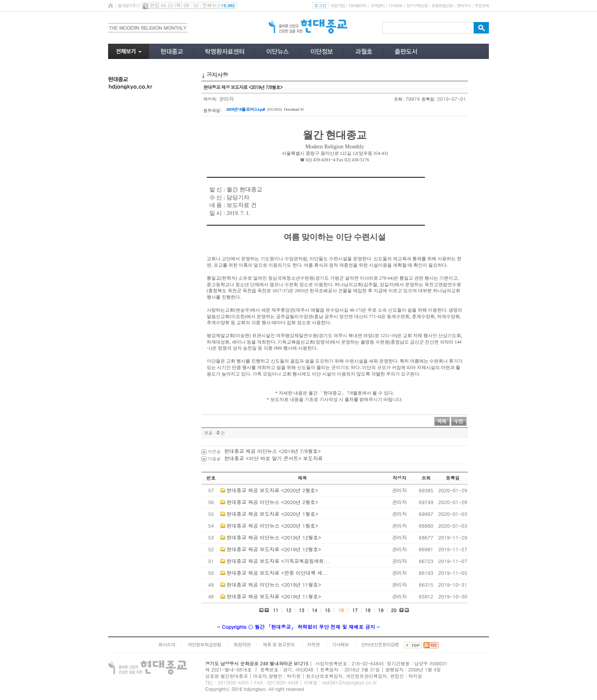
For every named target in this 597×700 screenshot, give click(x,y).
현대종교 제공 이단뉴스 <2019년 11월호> (274, 585)
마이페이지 (357, 6)
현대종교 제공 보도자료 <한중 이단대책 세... (277, 573)
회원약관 (242, 644)
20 (394, 610)
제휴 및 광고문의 (279, 644)
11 (276, 610)
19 (381, 610)
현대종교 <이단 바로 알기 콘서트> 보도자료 (274, 458)
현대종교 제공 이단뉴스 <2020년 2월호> (272, 502)
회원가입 (338, 6)
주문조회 (482, 6)
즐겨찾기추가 (128, 6)
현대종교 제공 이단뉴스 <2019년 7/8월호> (273, 451)
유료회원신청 (442, 6)
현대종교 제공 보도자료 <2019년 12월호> (274, 549)
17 (355, 610)
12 (289, 610)
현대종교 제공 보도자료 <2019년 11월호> (274, 596)
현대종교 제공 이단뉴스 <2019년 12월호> (274, 537)
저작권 (313, 644)
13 (302, 610)
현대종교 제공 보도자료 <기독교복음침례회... (278, 561)
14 (314, 610)
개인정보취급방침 (204, 644)
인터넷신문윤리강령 (380, 644)
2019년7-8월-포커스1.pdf (245, 109)
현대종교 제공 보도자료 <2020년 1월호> (272, 514)
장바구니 (464, 6)
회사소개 (167, 644)
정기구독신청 (417, 6)
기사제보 (395, 6)
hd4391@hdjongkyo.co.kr (350, 682)
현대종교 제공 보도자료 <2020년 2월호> (272, 490)
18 (368, 610)
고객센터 (377, 6)
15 (327, 610)
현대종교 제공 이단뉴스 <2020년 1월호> (272, 526)
